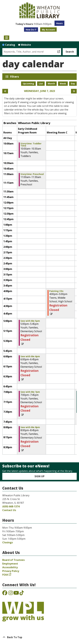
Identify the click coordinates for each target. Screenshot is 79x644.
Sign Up (39, 476)
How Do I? (31, 30)
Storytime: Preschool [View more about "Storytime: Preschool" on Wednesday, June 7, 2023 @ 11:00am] (32, 174)
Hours (59, 23)
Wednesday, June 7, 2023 (39, 91)
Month (51, 84)
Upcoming (28, 84)
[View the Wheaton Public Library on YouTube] (16, 594)
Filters (15, 77)
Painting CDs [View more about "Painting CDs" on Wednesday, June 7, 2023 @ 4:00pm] (56, 291)
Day (73, 84)
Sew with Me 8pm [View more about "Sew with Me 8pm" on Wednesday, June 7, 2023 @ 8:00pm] (30, 427)
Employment (10, 564)
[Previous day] (5, 91)
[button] (33, 24)
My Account (48, 30)
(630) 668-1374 (11, 506)
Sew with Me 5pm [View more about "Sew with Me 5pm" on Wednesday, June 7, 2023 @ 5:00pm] (30, 321)
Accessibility (10, 567)
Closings (8, 542)
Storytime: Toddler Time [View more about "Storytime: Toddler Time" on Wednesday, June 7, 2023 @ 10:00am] (31, 145)
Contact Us (9, 510)
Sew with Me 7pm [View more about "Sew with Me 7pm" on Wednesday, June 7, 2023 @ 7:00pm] (30, 392)
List (41, 84)
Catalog (10, 45)
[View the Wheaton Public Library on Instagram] (11, 594)
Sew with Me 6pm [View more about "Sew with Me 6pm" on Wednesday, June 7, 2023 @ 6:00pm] (30, 356)
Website (26, 45)
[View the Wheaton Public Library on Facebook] (5, 594)
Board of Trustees (13, 560)
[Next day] (74, 91)
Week (63, 84)
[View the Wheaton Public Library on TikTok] (22, 594)
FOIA (5, 575)
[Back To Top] (39, 637)
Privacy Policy (11, 571)
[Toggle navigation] (7, 38)
